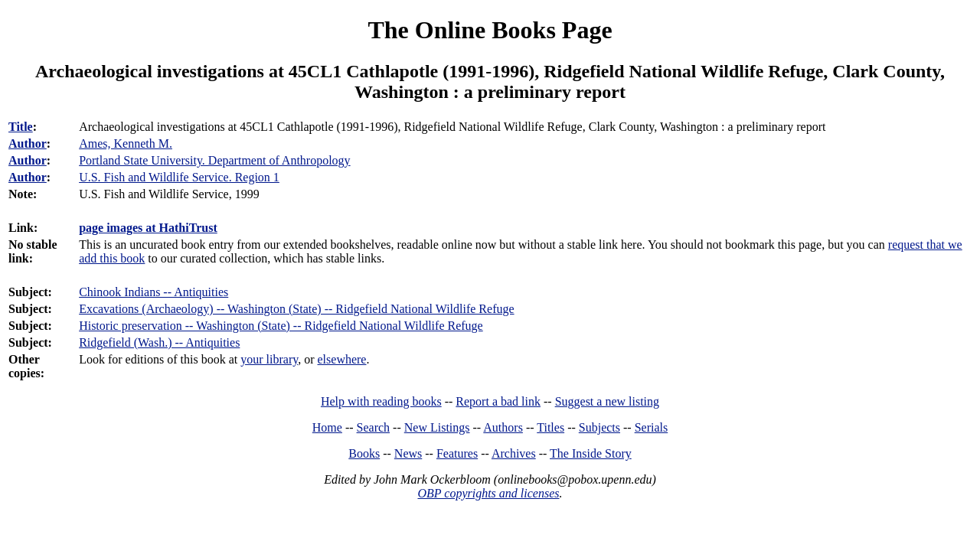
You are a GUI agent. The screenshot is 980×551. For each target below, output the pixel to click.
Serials (652, 427)
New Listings (437, 427)
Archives (514, 453)
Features (457, 453)
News (408, 453)
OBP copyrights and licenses (488, 493)
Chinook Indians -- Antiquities (154, 292)
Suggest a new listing (607, 401)
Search (374, 427)
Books (364, 453)
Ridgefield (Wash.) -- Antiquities (159, 342)
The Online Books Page (490, 30)
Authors (503, 427)
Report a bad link (498, 401)
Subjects (599, 427)
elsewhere (342, 359)
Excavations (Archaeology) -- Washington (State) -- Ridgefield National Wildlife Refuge (296, 309)
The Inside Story (591, 453)
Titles (550, 427)
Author (28, 143)
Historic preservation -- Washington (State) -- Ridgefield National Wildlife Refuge (281, 326)
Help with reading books (381, 401)
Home (327, 427)
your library (269, 359)
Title (21, 127)
